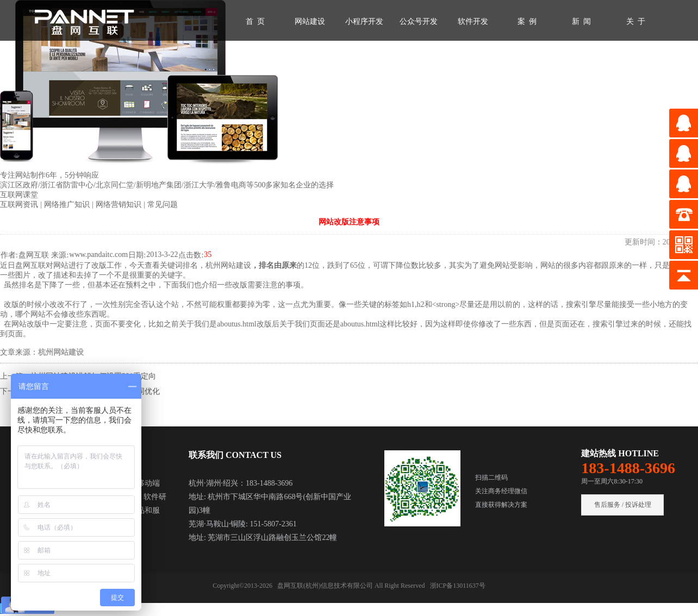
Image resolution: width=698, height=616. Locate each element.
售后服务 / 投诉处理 (623, 505)
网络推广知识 (68, 205)
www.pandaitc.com (98, 254)
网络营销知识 (120, 205)
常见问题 (163, 205)
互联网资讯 (20, 205)
